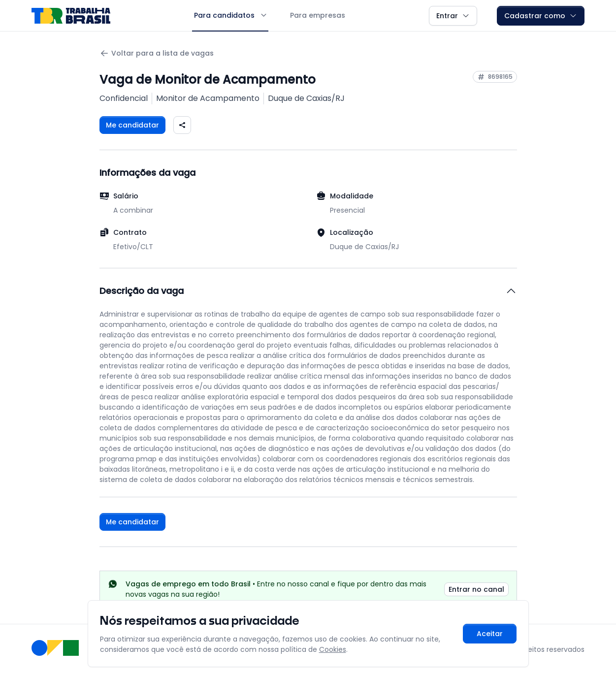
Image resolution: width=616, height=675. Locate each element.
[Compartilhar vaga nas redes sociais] (182, 125)
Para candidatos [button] (230, 15)
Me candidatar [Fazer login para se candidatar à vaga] (132, 125)
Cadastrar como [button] (541, 16)
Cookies (333, 649)
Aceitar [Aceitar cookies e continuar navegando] (490, 634)
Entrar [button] (453, 16)
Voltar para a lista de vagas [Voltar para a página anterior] (157, 53)
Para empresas (318, 15)
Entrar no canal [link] (476, 589)
